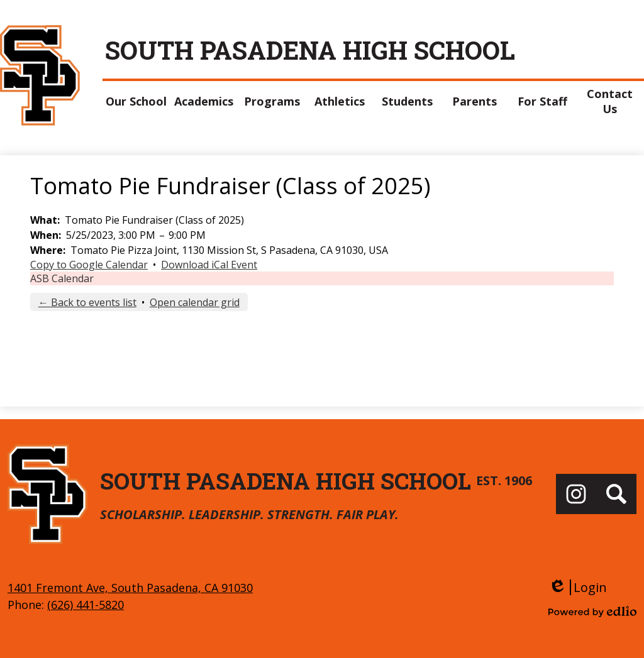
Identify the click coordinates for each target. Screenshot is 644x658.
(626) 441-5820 (86, 605)
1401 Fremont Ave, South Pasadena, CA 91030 (130, 588)
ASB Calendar (62, 278)
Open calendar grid (195, 302)
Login (578, 587)
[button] (136, 101)
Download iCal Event (209, 265)
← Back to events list (87, 302)
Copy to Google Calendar (89, 265)
